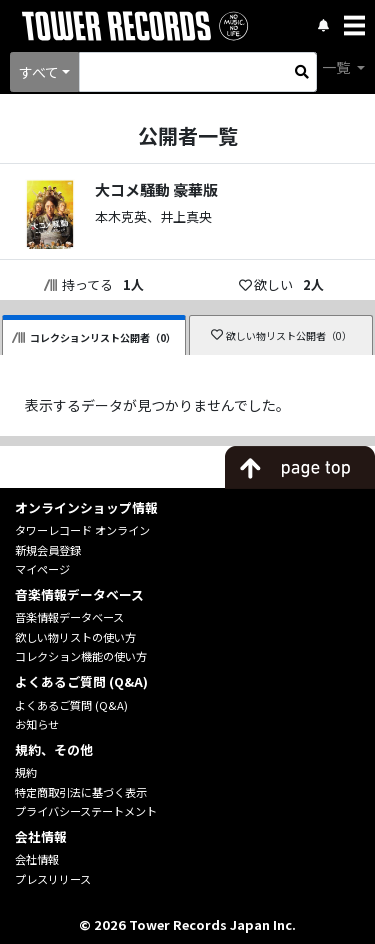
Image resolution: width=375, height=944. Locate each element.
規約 (26, 772)
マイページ (42, 569)
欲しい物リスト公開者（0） (281, 335)
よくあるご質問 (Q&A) (71, 705)
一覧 (337, 67)
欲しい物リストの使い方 (75, 637)
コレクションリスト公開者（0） (94, 337)
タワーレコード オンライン (82, 530)
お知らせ (37, 724)
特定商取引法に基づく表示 (81, 792)
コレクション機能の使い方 (81, 656)
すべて (39, 72)
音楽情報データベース (69, 617)
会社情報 (37, 859)
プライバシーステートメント (86, 811)
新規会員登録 (48, 550)
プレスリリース (53, 879)
